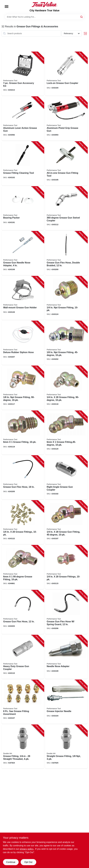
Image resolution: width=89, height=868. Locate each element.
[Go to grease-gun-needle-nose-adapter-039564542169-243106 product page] (23, 253)
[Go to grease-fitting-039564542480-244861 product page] (23, 567)
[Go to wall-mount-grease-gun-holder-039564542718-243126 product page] (23, 298)
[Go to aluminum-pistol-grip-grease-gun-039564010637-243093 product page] (66, 119)
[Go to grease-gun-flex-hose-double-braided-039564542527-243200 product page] (66, 253)
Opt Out (28, 862)
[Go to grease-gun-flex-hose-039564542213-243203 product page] (23, 612)
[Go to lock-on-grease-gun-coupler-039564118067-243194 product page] (66, 74)
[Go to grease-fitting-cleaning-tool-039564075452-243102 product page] (23, 164)
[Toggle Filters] (85, 34)
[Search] (82, 17)
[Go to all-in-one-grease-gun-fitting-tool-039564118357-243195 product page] (66, 164)
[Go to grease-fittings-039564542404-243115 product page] (66, 567)
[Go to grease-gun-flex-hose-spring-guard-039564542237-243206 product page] (66, 612)
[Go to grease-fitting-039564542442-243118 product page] (66, 388)
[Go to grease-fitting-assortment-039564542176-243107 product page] (23, 702)
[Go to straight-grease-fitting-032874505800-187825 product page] (66, 747)
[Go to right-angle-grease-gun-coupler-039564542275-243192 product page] (66, 477)
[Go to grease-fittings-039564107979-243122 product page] (23, 522)
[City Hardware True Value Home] (44, 5)
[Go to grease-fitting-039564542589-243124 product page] (66, 298)
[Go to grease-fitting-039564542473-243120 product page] (66, 433)
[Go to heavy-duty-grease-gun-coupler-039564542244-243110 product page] (23, 657)
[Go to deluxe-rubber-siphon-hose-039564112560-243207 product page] (23, 343)
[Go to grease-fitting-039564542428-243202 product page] (66, 343)
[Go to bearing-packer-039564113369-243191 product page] (23, 208)
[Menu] (7, 7)
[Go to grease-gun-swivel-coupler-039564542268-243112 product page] (66, 208)
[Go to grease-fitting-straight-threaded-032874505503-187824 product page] (23, 747)
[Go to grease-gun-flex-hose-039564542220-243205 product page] (23, 477)
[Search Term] (44, 17)
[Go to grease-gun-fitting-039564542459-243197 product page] (66, 522)
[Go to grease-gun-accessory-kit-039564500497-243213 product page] (23, 74)
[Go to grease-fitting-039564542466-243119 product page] (23, 433)
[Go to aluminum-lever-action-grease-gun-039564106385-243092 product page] (23, 119)
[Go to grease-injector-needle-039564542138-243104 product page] (66, 702)
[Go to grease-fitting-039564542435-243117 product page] (23, 388)
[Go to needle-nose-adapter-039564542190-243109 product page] (66, 657)
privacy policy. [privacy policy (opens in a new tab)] (27, 849)
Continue (11, 862)
